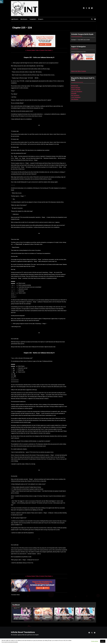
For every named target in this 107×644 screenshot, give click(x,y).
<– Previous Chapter (30, 50)
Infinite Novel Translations (23, 632)
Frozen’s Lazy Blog (76, 90)
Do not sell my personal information (10, 642)
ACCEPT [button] (103, 641)
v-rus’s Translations (76, 97)
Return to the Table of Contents (79, 71)
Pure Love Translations (77, 91)
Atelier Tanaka (39, 615)
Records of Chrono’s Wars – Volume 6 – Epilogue (85, 618)
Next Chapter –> (49, 50)
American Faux (75, 86)
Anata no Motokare (76, 88)
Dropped (41, 19)
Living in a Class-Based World (21, 615)
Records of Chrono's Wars (62, 615)
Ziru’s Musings (75, 99)
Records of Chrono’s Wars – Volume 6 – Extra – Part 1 (64, 618)
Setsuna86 (74, 93)
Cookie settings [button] (95, 641)
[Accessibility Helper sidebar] (2, 2)
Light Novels (15, 19)
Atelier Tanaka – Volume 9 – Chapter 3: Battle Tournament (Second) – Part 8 (43, 619)
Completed (33, 19)
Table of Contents (40, 50)
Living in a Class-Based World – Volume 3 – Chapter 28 (22, 619)
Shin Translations (75, 95)
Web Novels (24, 19)
